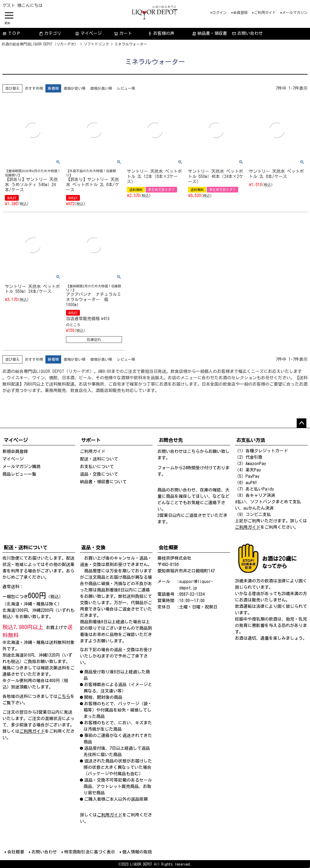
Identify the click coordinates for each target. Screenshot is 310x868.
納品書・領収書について (103, 482)
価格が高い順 (101, 88)
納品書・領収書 (209, 34)
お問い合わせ (247, 34)
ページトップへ (302, 423)
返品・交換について (99, 474)
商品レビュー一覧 (19, 474)
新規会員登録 (15, 451)
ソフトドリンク (96, 44)
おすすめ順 (34, 88)
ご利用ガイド (265, 12)
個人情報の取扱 (137, 852)
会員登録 (240, 12)
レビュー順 (126, 88)
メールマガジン (295, 12)
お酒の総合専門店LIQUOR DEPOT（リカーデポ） (40, 44)
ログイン (219, 12)
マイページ (88, 34)
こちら (193, 451)
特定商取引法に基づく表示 (90, 852)
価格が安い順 (74, 88)
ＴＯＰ (12, 34)
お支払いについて (97, 467)
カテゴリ (50, 34)
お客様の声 (161, 34)
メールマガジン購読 (21, 467)
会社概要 (16, 852)
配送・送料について (99, 459)
